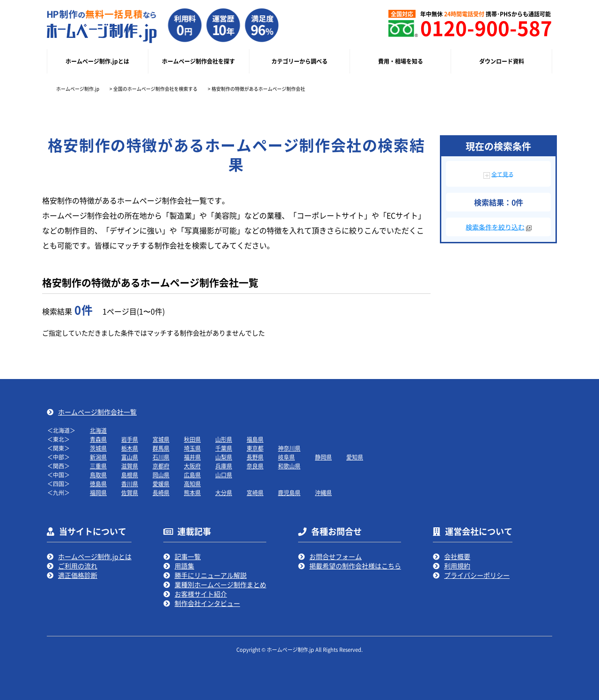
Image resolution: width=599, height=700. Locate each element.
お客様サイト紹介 (201, 594)
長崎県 (161, 492)
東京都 (255, 448)
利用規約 (457, 566)
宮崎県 (255, 492)
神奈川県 (289, 448)
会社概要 (457, 556)
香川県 (130, 484)
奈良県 (255, 466)
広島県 (192, 475)
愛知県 (355, 457)
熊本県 (192, 492)
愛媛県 (161, 484)
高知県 (192, 484)
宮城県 (161, 439)
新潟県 (98, 457)
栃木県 (130, 448)
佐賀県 (130, 492)
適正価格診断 (78, 575)
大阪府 (192, 466)
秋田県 (192, 439)
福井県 (192, 457)
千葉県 (224, 448)
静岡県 (323, 457)
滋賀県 (130, 466)
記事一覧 (188, 556)
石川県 (161, 457)
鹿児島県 (289, 492)
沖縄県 (323, 492)
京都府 (161, 466)
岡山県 (161, 475)
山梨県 (224, 457)
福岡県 (98, 492)
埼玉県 (192, 448)
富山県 (130, 457)
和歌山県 (289, 466)
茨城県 (98, 448)
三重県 (98, 466)
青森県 (98, 439)
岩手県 (130, 439)
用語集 (184, 566)
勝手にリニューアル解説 (211, 575)
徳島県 (98, 484)
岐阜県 (286, 457)
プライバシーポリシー (477, 575)
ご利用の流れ (78, 566)
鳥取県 (98, 475)
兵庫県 (224, 466)
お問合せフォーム (336, 556)
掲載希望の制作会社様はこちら (355, 566)
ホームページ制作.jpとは (95, 556)
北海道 (98, 430)
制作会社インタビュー (207, 603)
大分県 (224, 492)
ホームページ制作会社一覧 (97, 412)
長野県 (255, 457)
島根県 (130, 475)
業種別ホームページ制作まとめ (220, 584)
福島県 (255, 439)
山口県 (224, 475)
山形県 (224, 439)
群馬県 (161, 448)
